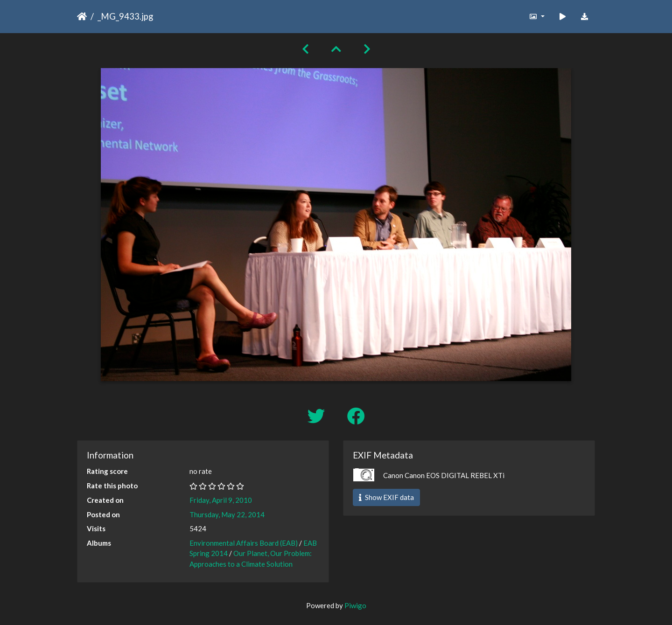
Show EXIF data (386, 497)
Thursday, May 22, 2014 (227, 514)
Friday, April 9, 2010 (221, 500)
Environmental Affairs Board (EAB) (244, 543)
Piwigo (355, 605)
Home (82, 16)
